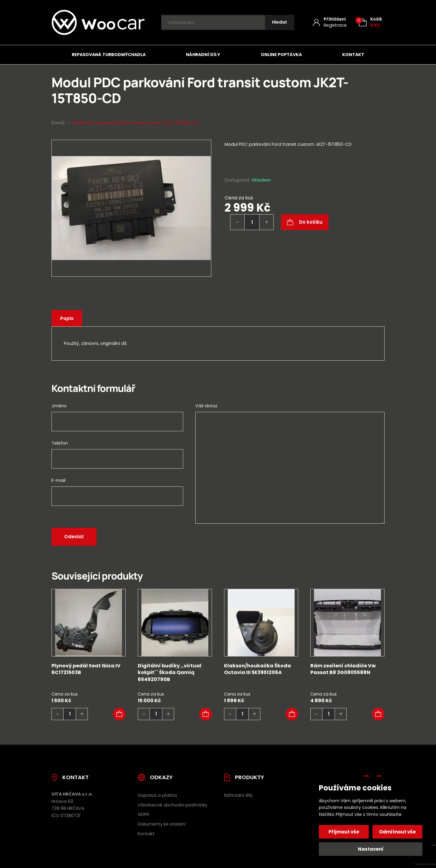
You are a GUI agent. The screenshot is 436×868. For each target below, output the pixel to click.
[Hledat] (279, 23)
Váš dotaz (206, 406)
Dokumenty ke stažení (162, 824)
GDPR (143, 814)
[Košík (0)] (370, 22)
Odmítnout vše (397, 832)
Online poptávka (281, 55)
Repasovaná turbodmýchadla (109, 55)
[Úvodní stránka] (98, 22)
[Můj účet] (330, 22)
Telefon (60, 443)
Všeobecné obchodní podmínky (173, 805)
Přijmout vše (344, 832)
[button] (119, 714)
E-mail (58, 480)
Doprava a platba (157, 795)
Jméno (59, 406)
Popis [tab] (68, 318)
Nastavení (371, 849)
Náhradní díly (203, 55)
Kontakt (353, 55)
